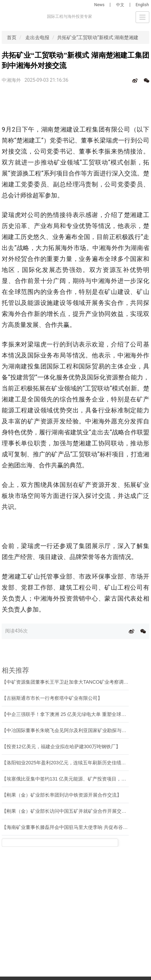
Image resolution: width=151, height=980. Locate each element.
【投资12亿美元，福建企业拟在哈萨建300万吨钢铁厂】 (61, 747)
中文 (120, 5)
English (142, 5)
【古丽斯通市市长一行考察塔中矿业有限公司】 (52, 698)
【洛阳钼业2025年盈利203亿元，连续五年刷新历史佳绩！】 (66, 763)
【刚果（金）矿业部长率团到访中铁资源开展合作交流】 (62, 795)
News (99, 5)
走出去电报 (37, 37)
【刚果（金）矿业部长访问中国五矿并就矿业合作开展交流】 (66, 811)
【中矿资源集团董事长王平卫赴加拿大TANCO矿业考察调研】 (67, 682)
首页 (12, 37)
